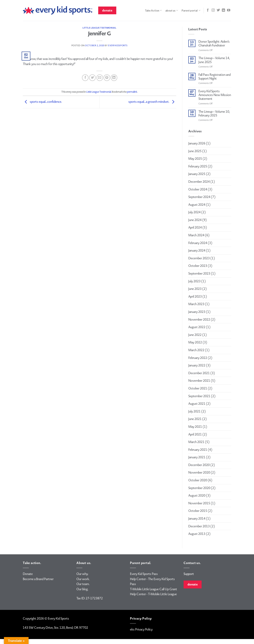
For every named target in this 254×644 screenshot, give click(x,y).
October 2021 (198, 388)
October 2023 (198, 266)
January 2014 (197, 519)
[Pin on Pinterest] (107, 78)
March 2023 (196, 304)
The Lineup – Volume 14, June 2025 (214, 60)
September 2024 (199, 197)
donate (107, 10)
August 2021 (197, 404)
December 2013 (199, 526)
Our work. (83, 579)
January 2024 (197, 250)
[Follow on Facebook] (208, 10)
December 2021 (199, 373)
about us (172, 10)
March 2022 (196, 350)
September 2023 (199, 273)
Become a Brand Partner (38, 579)
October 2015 (198, 511)
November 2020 (199, 472)
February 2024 (198, 243)
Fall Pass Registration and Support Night (215, 77)
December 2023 (199, 258)
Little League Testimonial (99, 28)
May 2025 (195, 159)
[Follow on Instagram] (213, 10)
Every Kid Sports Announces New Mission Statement (215, 95)
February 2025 (198, 166)
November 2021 (199, 381)
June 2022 (195, 335)
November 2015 (199, 503)
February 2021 (198, 450)
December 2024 (199, 182)
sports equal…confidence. (42, 102)
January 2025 (197, 174)
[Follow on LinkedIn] (223, 10)
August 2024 (197, 205)
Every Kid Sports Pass (144, 574)
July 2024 (194, 212)
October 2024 (198, 189)
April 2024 (195, 227)
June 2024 (195, 220)
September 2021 (199, 396)
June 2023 (195, 289)
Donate (28, 574)
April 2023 (195, 297)
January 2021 (197, 457)
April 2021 (195, 434)
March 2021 (196, 442)
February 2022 (198, 358)
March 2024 (196, 235)
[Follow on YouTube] (229, 10)
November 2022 (199, 320)
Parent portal (191, 10)
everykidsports (118, 46)
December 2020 (199, 465)
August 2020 (197, 495)
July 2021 (194, 411)
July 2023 (194, 281)
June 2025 (195, 151)
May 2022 (195, 342)
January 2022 (197, 365)
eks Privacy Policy (141, 629)
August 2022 (197, 327)
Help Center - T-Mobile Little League (153, 594)
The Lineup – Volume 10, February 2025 (214, 113)
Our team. (83, 584)
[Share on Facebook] (85, 78)
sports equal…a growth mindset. (152, 102)
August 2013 (197, 534)
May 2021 (195, 427)
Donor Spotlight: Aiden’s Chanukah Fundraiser (214, 43)
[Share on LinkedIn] (114, 78)
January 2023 (197, 312)
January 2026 (197, 143)
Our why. (82, 574)
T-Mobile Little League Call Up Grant (153, 589)
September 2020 (199, 488)
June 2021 (195, 419)
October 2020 (198, 480)
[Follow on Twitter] (218, 10)
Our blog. (82, 589)
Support (189, 574)
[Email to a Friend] (100, 78)
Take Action (153, 10)
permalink (132, 92)
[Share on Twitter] (92, 78)
